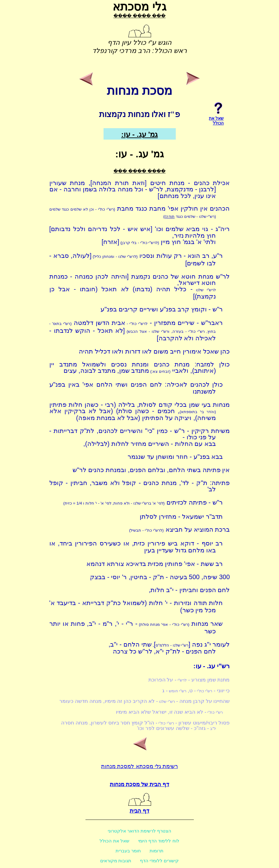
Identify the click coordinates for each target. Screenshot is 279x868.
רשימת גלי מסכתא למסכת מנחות (139, 766)
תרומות (157, 851)
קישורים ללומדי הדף (159, 861)
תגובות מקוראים (116, 861)
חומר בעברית (128, 851)
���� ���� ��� (139, 16)
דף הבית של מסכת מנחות (139, 784)
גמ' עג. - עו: (139, 134)
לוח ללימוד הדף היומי (159, 841)
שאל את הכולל (114, 841)
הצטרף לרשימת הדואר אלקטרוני (140, 831)
